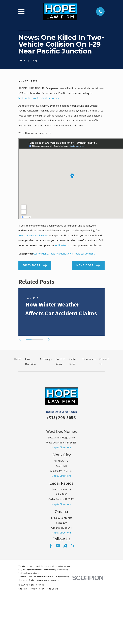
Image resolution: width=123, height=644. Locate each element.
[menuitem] (23, 589)
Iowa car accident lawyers (33, 235)
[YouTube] (58, 546)
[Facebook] (51, 546)
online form (62, 245)
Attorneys (46, 359)
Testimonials (88, 359)
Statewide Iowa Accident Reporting (39, 98)
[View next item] (50, 339)
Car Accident (41, 254)
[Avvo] (65, 546)
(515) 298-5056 (61, 418)
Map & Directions (61, 447)
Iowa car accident (85, 254)
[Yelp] (72, 546)
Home (18, 359)
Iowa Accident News (61, 254)
